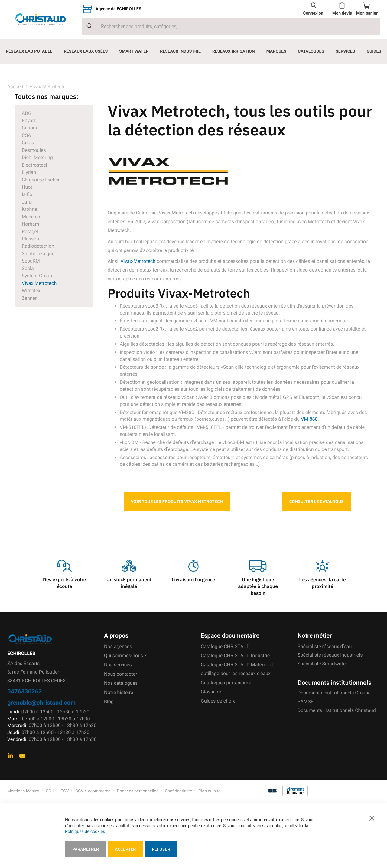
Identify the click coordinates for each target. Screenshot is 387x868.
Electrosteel (34, 165)
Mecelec (31, 217)
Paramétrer (86, 849)
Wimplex (31, 290)
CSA (26, 135)
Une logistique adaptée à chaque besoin (258, 587)
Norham (30, 224)
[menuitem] (29, 51)
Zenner (29, 298)
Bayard (29, 121)
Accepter (125, 849)
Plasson (30, 239)
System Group (37, 276)
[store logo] (44, 19)
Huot (27, 187)
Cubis (28, 143)
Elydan (29, 172)
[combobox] (231, 27)
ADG (27, 113)
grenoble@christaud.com (41, 702)
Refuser (161, 849)
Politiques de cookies (85, 832)
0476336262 (25, 691)
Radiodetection (38, 246)
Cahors (29, 128)
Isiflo (27, 194)
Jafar (27, 202)
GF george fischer (41, 180)
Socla (28, 268)
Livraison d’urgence (193, 580)
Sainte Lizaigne (38, 254)
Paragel (30, 232)
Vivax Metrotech (39, 283)
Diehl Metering (37, 157)
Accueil (15, 87)
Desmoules (34, 150)
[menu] (193, 51)
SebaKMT (32, 261)
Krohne (29, 209)
